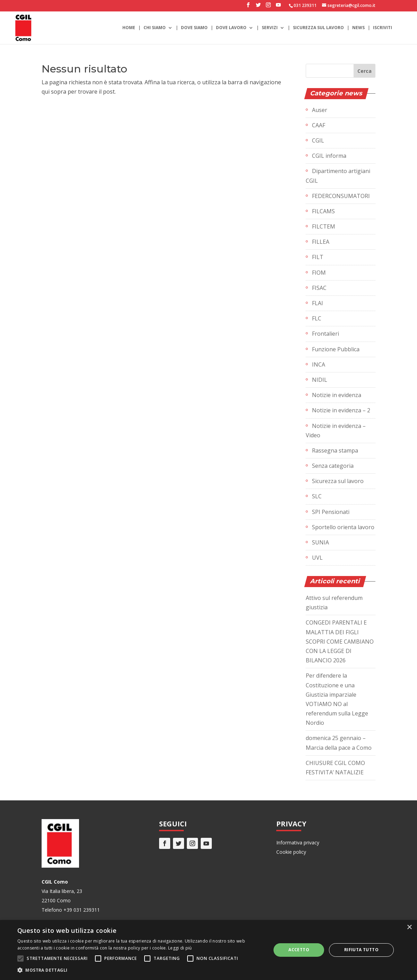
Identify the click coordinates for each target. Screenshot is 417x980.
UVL (317, 558)
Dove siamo (194, 28)
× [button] (409, 927)
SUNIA (320, 542)
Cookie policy (291, 852)
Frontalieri (325, 334)
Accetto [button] (299, 950)
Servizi (270, 28)
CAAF (319, 125)
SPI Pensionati (331, 512)
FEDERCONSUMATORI (341, 196)
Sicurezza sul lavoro (318, 28)
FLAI (318, 303)
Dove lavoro (231, 28)
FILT (318, 257)
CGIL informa (329, 156)
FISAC (319, 288)
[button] (140, 970)
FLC (317, 318)
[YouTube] (278, 7)
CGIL (318, 140)
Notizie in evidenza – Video (336, 431)
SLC (317, 496)
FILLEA (321, 242)
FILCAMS (323, 211)
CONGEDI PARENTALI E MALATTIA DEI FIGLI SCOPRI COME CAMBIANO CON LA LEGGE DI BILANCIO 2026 (340, 641)
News (358, 28)
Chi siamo (155, 28)
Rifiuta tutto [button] (361, 950)
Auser (320, 110)
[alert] (208, 950)
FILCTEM (324, 226)
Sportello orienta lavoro (343, 527)
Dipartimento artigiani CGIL (338, 176)
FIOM (319, 273)
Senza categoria (333, 466)
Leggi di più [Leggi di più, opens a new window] (180, 948)
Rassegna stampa (335, 450)
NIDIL (320, 380)
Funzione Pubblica (336, 349)
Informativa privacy (298, 843)
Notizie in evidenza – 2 (341, 410)
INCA (319, 364)
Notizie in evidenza (337, 395)
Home (129, 28)
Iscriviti (383, 28)
